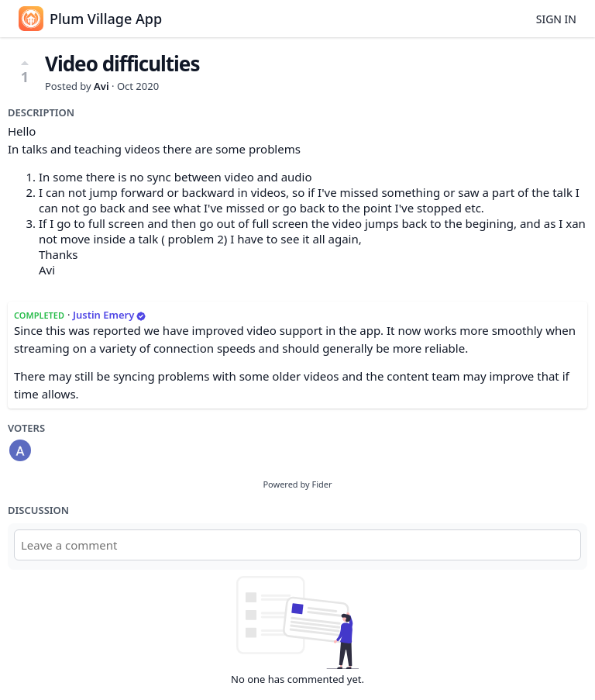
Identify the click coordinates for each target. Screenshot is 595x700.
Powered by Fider (297, 484)
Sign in (556, 19)
